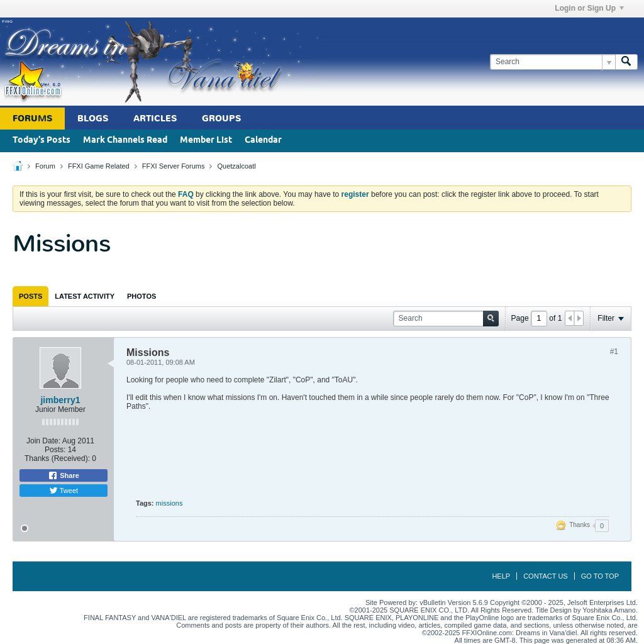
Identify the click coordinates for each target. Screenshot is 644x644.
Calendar (263, 141)
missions (169, 503)
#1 (614, 352)
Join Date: (43, 441)
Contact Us (546, 576)
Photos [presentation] (142, 296)
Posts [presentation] (31, 296)
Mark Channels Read (125, 141)
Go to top (600, 576)
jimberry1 (60, 400)
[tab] (31, 296)
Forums (32, 119)
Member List (206, 141)
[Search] (552, 62)
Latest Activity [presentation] (85, 296)
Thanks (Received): (57, 458)
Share (64, 475)
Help (501, 576)
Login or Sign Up (589, 8)
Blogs (93, 119)
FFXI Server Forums (174, 166)
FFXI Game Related (99, 166)
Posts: (55, 450)
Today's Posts (42, 141)
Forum (45, 166)
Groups (221, 119)
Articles (155, 119)
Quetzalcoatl (236, 166)
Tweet (64, 491)
